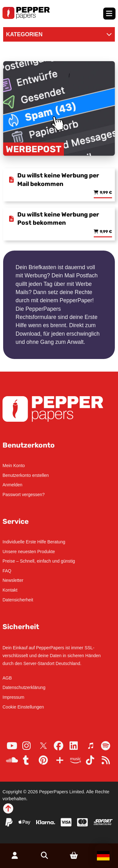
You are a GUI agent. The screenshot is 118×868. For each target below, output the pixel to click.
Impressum (13, 697)
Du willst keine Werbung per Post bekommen (58, 219)
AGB (7, 678)
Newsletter (13, 580)
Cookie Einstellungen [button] (23, 707)
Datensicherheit (18, 600)
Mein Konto (14, 466)
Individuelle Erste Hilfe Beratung (34, 542)
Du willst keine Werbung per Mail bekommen (58, 180)
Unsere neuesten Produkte (29, 552)
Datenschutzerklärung (24, 687)
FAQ (7, 571)
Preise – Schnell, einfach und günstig (39, 561)
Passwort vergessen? (24, 495)
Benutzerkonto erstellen (26, 475)
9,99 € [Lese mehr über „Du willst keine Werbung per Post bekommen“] (106, 232)
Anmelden (12, 485)
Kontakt (10, 590)
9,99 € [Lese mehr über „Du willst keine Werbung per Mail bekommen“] (106, 193)
